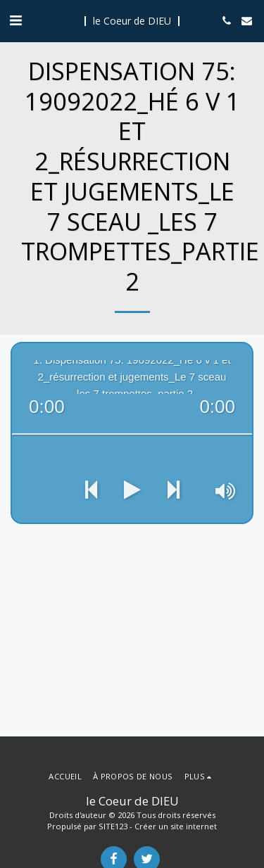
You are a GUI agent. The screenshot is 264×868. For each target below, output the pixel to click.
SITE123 (113, 826)
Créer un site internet (176, 826)
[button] (15, 20)
